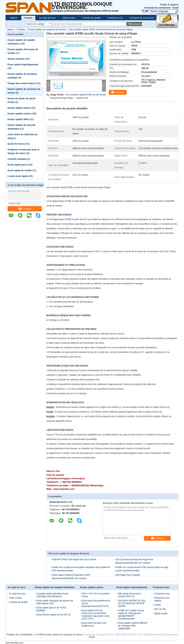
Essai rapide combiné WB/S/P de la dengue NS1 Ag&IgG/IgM (133, 626)
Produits (28, 18)
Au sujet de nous (47, 18)
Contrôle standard (17, 159)
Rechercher (136, 24)
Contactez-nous (115, 18)
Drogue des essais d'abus (21, 83)
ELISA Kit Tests (16, 144)
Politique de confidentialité (19, 635)
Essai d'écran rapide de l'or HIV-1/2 (53, 615)
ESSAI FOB (81, 196)
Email (176, 8)
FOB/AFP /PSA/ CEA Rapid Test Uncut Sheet (74, 560)
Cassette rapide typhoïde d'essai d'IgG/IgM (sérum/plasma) (52, 595)
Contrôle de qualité (91, 18)
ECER (92, 637)
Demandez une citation (162, 599)
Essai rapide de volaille (20, 170)
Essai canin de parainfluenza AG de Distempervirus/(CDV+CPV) (96, 603)
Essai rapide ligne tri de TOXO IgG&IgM (51, 609)
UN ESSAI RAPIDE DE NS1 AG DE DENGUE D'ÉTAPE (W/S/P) (132, 603)
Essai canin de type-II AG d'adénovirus (94, 624)
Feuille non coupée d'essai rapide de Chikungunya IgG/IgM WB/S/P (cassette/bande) (131, 615)
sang (104, 201)
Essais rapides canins (19, 114)
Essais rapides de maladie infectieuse (55, 587)
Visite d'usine (69, 18)
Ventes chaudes (16, 59)
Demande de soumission (158, 8)
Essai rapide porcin (18, 165)
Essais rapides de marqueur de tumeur (47, 30)
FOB (68, 201)
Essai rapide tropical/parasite (23, 65)
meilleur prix (82, 98)
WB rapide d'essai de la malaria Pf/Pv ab (130, 595)
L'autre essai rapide (18, 176)
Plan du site (160, 609)
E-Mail (158, 605)
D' (62, 366)
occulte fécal (78, 201)
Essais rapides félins (18, 119)
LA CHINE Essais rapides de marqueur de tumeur (58, 635)
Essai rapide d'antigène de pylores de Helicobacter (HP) (55, 602)
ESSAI (68, 215)
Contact (25, 209)
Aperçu (10, 30)
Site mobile (161, 614)
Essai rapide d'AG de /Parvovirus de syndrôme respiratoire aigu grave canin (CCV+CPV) (96, 615)
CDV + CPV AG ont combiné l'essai (96, 595)
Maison (14, 18)
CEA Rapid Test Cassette (128, 575)
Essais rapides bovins (19, 108)
